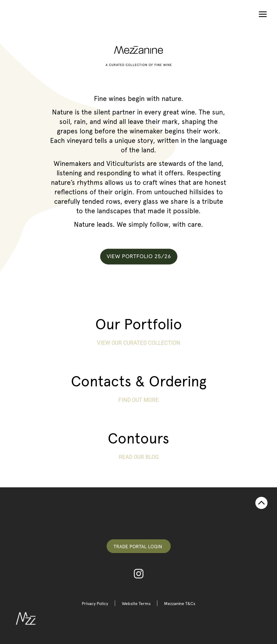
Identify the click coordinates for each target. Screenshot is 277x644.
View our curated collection (139, 343)
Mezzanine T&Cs (180, 603)
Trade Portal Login (139, 546)
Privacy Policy (95, 603)
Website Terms (136, 603)
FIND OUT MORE (138, 400)
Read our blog (139, 457)
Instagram (139, 574)
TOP (261, 503)
